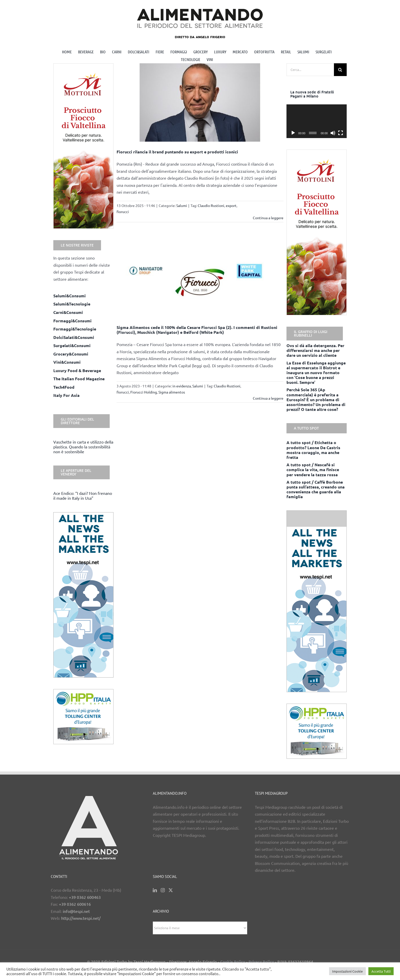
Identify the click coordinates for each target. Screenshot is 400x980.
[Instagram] (163, 890)
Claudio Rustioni (211, 205)
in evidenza (182, 386)
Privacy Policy (261, 962)
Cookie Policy (233, 962)
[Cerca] (340, 70)
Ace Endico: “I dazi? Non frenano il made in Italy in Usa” (83, 495)
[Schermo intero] (341, 133)
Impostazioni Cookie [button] (347, 971)
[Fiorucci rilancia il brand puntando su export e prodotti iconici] (200, 102)
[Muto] (333, 133)
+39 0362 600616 (75, 904)
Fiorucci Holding (144, 392)
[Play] (293, 133)
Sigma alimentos (172, 392)
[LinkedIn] (155, 890)
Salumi (182, 205)
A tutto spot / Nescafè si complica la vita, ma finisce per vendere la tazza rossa (313, 469)
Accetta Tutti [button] (381, 971)
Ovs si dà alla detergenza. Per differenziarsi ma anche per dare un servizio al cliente (315, 350)
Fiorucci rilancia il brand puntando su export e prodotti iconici (177, 152)
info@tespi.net (76, 911)
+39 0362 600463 (85, 897)
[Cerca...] (310, 70)
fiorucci (123, 212)
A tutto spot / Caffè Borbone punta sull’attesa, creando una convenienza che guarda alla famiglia (316, 489)
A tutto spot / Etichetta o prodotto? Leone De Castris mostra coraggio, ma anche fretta (313, 450)
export (231, 205)
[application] (317, 121)
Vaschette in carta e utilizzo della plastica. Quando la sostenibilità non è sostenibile (83, 447)
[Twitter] (171, 890)
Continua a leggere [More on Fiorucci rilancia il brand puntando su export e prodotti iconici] (268, 218)
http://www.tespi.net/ (81, 918)
